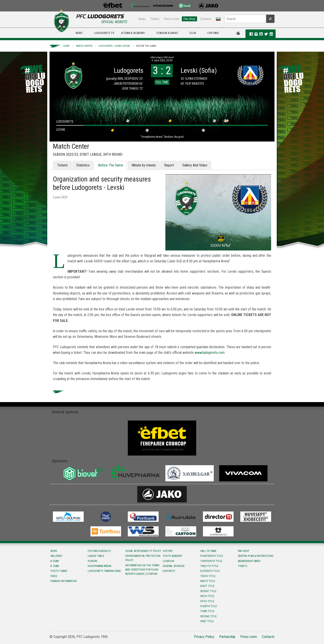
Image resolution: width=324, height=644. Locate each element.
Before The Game (146, 46)
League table (96, 556)
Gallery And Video (195, 165)
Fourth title (209, 606)
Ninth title (208, 581)
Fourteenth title (212, 556)
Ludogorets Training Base (104, 571)
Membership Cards (249, 561)
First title (207, 621)
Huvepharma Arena (99, 566)
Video (54, 576)
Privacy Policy (204, 637)
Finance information (64, 581)
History (168, 551)
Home (66, 46)
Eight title (207, 586)
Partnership (227, 637)
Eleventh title (210, 571)
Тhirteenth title (211, 561)
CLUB (193, 33)
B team (55, 566)
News (142, 19)
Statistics (83, 165)
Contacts (206, 19)
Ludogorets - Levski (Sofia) (114, 46)
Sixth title (207, 596)
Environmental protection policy (143, 558)
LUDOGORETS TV (104, 33)
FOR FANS (213, 33)
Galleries (56, 556)
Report (169, 165)
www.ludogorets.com (210, 353)
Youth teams (59, 571)
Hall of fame (208, 551)
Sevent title (208, 591)
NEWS (79, 33)
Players (92, 561)
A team (55, 561)
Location (168, 561)
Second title (208, 616)
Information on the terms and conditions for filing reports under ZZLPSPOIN (142, 570)
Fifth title (207, 601)
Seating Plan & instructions (256, 556)
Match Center (84, 46)
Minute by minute (144, 165)
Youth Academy (172, 556)
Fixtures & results (99, 551)
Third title (207, 611)
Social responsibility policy (143, 551)
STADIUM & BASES (167, 33)
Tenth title (208, 576)
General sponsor (173, 566)
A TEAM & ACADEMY (133, 33)
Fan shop (189, 19)
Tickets (155, 19)
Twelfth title (209, 566)
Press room (172, 19)
